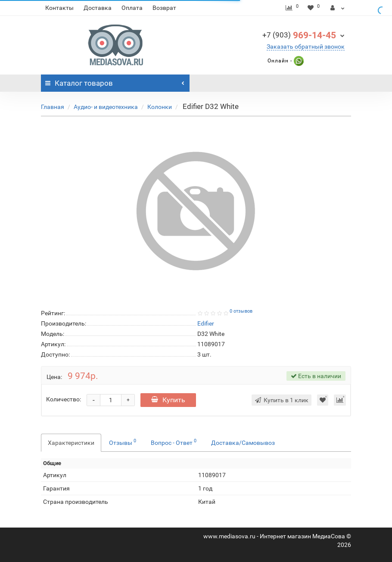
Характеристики (71, 443)
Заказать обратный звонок (306, 47)
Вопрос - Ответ (174, 442)
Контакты (59, 8)
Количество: (64, 399)
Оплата (132, 8)
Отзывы (123, 442)
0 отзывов (241, 311)
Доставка (98, 8)
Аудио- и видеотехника (106, 107)
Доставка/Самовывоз (243, 443)
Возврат (164, 8)
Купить (168, 400)
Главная (53, 107)
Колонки (160, 107)
